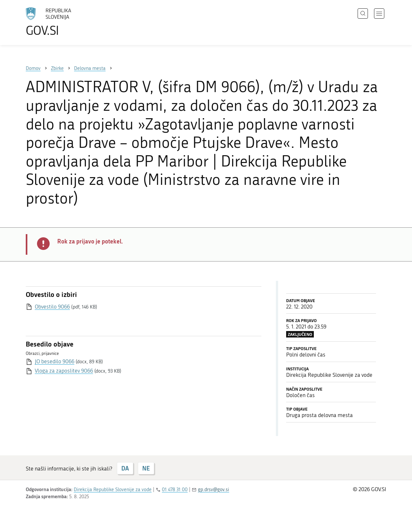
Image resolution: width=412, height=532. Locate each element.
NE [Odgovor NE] (146, 468)
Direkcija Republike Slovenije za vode (113, 489)
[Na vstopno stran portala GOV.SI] (66, 22)
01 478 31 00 (175, 489)
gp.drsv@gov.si (214, 489)
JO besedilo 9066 (55, 361)
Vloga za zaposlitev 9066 (64, 371)
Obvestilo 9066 (52, 307)
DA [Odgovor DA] (125, 468)
